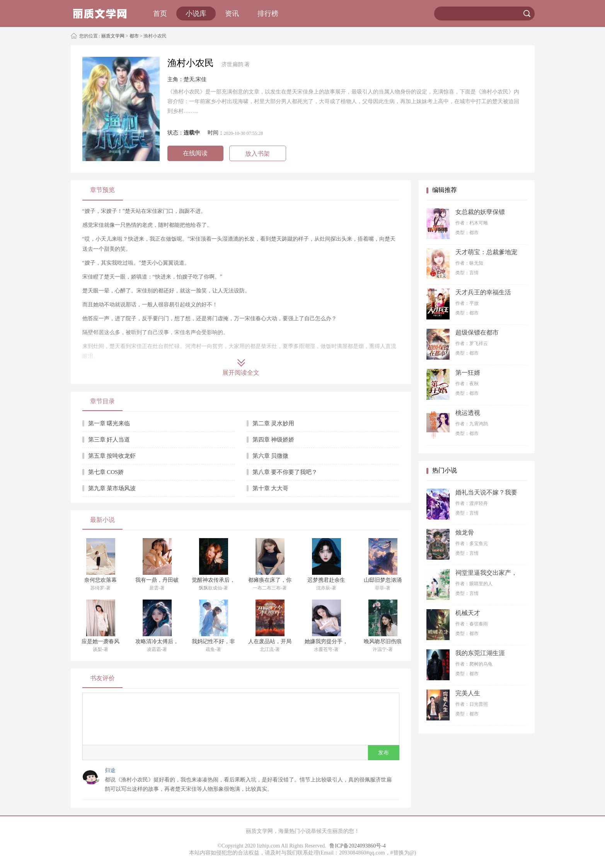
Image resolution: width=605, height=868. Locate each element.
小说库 (196, 14)
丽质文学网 (112, 36)
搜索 (527, 14)
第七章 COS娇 (106, 472)
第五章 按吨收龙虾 (112, 456)
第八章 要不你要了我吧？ (285, 472)
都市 (134, 36)
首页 (160, 14)
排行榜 (268, 14)
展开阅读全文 (241, 373)
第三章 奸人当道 (109, 440)
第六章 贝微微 (271, 456)
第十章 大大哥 (271, 488)
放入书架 (257, 154)
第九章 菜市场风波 (112, 488)
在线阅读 (195, 153)
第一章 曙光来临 (109, 423)
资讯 (232, 14)
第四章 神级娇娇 (274, 440)
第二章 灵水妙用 (274, 423)
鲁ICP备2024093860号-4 (357, 846)
